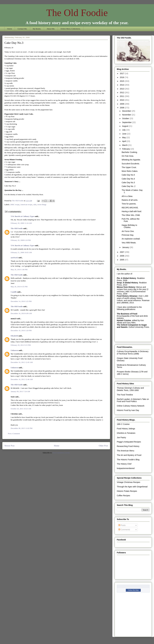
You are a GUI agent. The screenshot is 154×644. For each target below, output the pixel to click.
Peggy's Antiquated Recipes (129, 442)
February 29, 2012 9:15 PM (21, 345)
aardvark (14, 258)
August (125, 126)
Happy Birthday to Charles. (129, 226)
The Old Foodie (77, 13)
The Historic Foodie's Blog (128, 460)
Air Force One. (128, 231)
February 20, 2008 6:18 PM (21, 240)
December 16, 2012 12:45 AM (22, 362)
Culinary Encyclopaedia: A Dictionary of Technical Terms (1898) (133, 353)
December (127, 111)
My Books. (37, 29)
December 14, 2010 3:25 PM (21, 301)
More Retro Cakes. (130, 171)
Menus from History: (126, 287)
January (126, 247)
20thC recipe (15, 205)
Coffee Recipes (123, 496)
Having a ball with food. (132, 211)
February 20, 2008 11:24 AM (21, 223)
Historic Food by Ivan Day (128, 410)
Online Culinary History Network (131, 406)
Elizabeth (14, 336)
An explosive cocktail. (131, 239)
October (126, 118)
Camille (14, 292)
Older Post (103, 446)
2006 (122, 256)
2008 (122, 108)
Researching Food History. (128, 446)
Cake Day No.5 (128, 175)
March (125, 145)
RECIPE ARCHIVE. (130, 208)
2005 (122, 260)
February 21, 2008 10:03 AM (21, 252)
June (124, 134)
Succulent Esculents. (131, 164)
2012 (122, 92)
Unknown (14, 350)
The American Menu (125, 451)
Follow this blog (133, 590)
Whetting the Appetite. (131, 160)
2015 (122, 81)
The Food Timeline (125, 395)
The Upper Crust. (129, 167)
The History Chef (124, 464)
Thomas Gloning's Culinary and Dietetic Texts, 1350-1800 (130, 389)
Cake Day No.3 (128, 182)
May (124, 137)
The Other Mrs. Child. (131, 215)
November (127, 115)
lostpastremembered (126, 468)
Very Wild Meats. (129, 243)
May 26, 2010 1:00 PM (19, 270)
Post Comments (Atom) (61, 453)
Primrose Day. (128, 235)
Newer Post (9, 446)
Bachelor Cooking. (130, 152)
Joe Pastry (121, 437)
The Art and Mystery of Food (129, 455)
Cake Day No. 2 (129, 186)
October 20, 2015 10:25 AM (21, 409)
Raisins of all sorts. (130, 200)
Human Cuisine (124, 320)
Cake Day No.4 (128, 179)
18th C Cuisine (123, 424)
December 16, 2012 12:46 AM (22, 379)
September (127, 122)
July (124, 130)
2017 (122, 73)
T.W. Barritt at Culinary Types (23, 216)
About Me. (51, 29)
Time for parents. (129, 204)
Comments (124, 530)
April (124, 141)
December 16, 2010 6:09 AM (21, 313)
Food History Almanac (127, 296)
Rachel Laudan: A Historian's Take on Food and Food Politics (133, 400)
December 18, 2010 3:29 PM (21, 330)
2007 (122, 252)
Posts (122, 525)
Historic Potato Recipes (127, 491)
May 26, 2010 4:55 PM (19, 287)
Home (10, 29)
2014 (122, 85)
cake (35, 205)
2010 (122, 100)
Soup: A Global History (127, 283)
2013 (122, 89)
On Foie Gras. (128, 156)
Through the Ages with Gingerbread (132, 487)
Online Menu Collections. (71, 29)
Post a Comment (14, 434)
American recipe (26, 205)
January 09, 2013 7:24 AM (20, 391)
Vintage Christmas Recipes (129, 482)
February (126, 149)
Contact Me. (22, 29)
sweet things (42, 205)
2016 (122, 77)
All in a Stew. (127, 196)
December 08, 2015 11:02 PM (22, 428)
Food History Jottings (126, 429)
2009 (122, 104)
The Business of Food (127, 314)
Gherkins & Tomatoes (126, 433)
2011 (122, 96)
